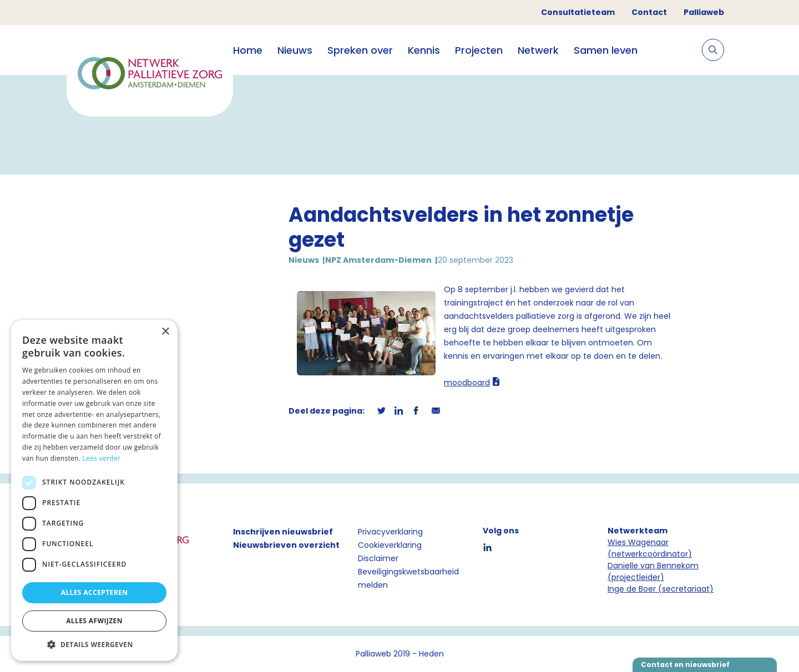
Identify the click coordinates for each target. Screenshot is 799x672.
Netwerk (538, 50)
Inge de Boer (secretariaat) (661, 589)
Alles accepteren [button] (95, 592)
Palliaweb (704, 12)
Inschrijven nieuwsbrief (283, 532)
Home (248, 50)
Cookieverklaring (390, 545)
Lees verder (102, 458)
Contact (649, 12)
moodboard (467, 383)
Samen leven (606, 50)
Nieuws (295, 50)
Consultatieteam (578, 12)
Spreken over (360, 50)
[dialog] (94, 490)
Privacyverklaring (390, 532)
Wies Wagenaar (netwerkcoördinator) (650, 548)
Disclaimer (378, 558)
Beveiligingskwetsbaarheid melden (408, 578)
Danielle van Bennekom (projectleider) (653, 571)
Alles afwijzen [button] (94, 621)
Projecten (479, 50)
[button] (94, 644)
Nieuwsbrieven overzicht (286, 545)
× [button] (165, 332)
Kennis (424, 50)
